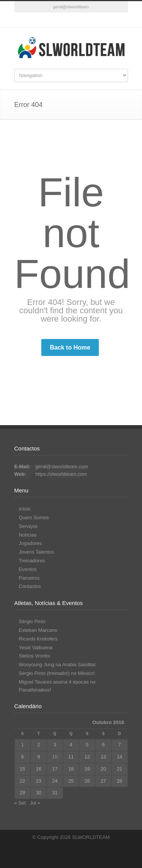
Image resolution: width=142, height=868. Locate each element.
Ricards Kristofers (38, 639)
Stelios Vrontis (35, 656)
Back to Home (70, 347)
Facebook (48, 20)
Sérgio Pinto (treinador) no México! (57, 673)
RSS (94, 20)
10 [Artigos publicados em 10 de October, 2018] (55, 757)
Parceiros (29, 578)
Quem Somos (34, 518)
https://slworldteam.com (61, 474)
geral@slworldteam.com (62, 466)
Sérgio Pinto (32, 621)
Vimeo (64, 20)
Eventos (28, 569)
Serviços (28, 526)
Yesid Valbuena (36, 648)
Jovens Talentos (37, 552)
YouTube (79, 20)
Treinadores (32, 561)
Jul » (35, 803)
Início (25, 509)
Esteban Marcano (38, 630)
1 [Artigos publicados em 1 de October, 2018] (23, 745)
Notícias (28, 535)
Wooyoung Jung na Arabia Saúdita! (58, 665)
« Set (20, 803)
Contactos (30, 586)
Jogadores (30, 543)
